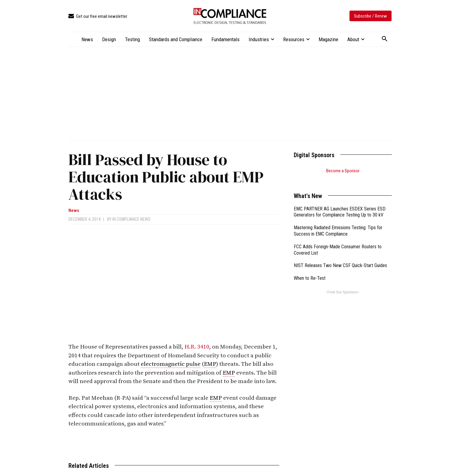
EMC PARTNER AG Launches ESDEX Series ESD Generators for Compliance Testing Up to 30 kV (340, 204)
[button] (385, 39)
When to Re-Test (310, 271)
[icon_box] (98, 17)
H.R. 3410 (197, 347)
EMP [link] (210, 364)
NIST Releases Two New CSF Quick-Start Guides (340, 258)
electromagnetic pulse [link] (171, 364)
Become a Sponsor (343, 171)
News (74, 211)
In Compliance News (131, 219)
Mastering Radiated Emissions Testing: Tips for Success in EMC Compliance (338, 223)
